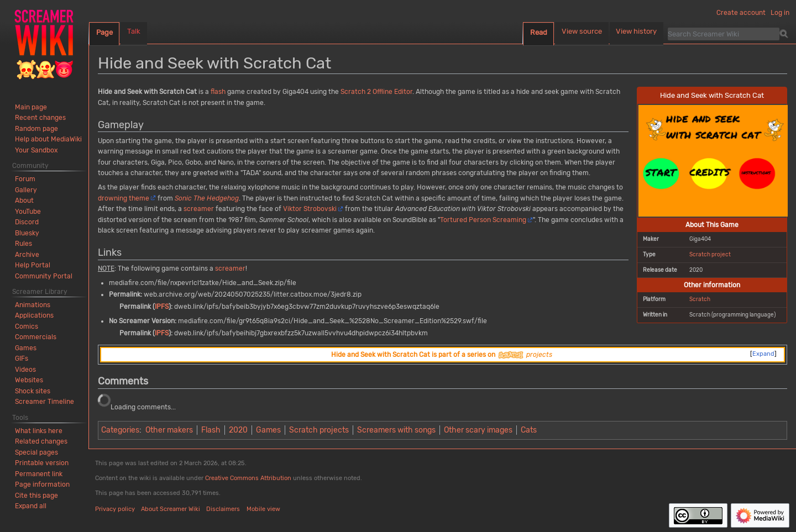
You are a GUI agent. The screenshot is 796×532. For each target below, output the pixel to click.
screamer (199, 209)
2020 (238, 430)
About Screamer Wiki (171, 509)
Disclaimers (223, 509)
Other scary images (478, 430)
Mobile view (263, 509)
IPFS (162, 307)
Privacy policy (115, 509)
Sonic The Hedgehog (207, 198)
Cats (529, 430)
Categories (120, 430)
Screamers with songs (396, 430)
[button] (31, 506)
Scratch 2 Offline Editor (376, 92)
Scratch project (710, 254)
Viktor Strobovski (310, 209)
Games (268, 430)
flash (218, 92)
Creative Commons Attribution (248, 478)
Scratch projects (319, 430)
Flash (211, 430)
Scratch (700, 299)
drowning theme (124, 198)
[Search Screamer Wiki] (724, 34)
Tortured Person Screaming (483, 220)
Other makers (169, 430)
